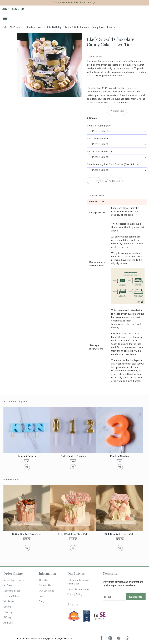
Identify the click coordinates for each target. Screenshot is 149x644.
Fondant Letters (27, 466)
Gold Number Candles (73, 466)
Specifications (97, 196)
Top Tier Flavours (97, 139)
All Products (16, 27)
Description (96, 56)
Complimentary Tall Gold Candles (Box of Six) (112, 165)
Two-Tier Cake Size (98, 126)
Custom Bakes (35, 27)
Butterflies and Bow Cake (27, 544)
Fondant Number (120, 466)
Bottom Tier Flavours (98, 152)
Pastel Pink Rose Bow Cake (73, 544)
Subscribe (136, 606)
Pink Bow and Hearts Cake (120, 544)
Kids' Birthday (54, 27)
